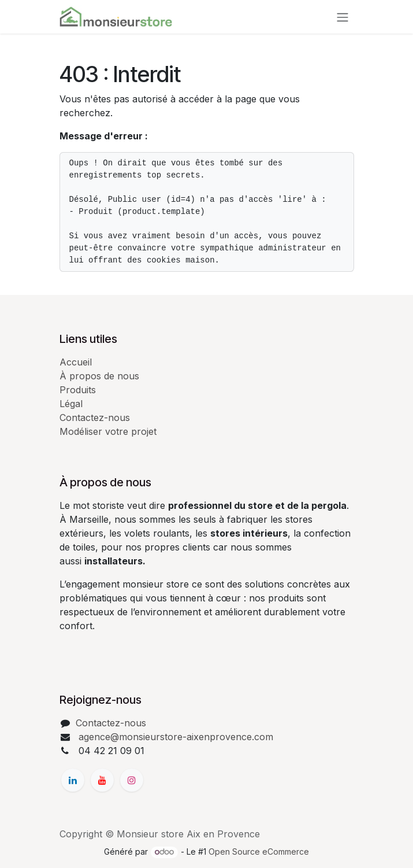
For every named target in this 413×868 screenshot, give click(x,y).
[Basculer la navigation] (343, 17)
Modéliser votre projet (108, 431)
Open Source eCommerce (259, 852)
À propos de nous (99, 376)
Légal (71, 404)
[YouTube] (102, 780)
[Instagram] (132, 780)
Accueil (76, 362)
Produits (78, 390)
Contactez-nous (95, 418)
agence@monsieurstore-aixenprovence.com (174, 737)
